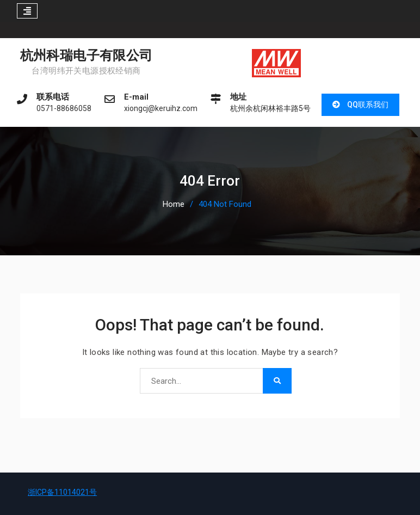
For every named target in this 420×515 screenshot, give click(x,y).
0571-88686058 (64, 109)
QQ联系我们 (368, 105)
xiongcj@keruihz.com (161, 109)
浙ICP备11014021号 (62, 492)
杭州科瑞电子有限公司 (87, 56)
